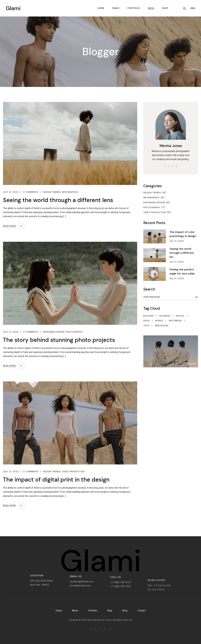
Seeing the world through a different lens (58, 200)
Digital (180, 316)
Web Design (162, 326)
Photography (74, 332)
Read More (10, 226)
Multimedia (175, 321)
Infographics (70, 192)
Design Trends (52, 192)
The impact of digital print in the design (56, 480)
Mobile (159, 321)
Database (165, 316)
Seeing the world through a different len (182, 253)
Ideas (146, 321)
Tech (146, 326)
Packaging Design (54, 332)
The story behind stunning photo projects (59, 340)
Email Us (76, 594)
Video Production (73, 472)
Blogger (149, 316)
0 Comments (31, 192)
